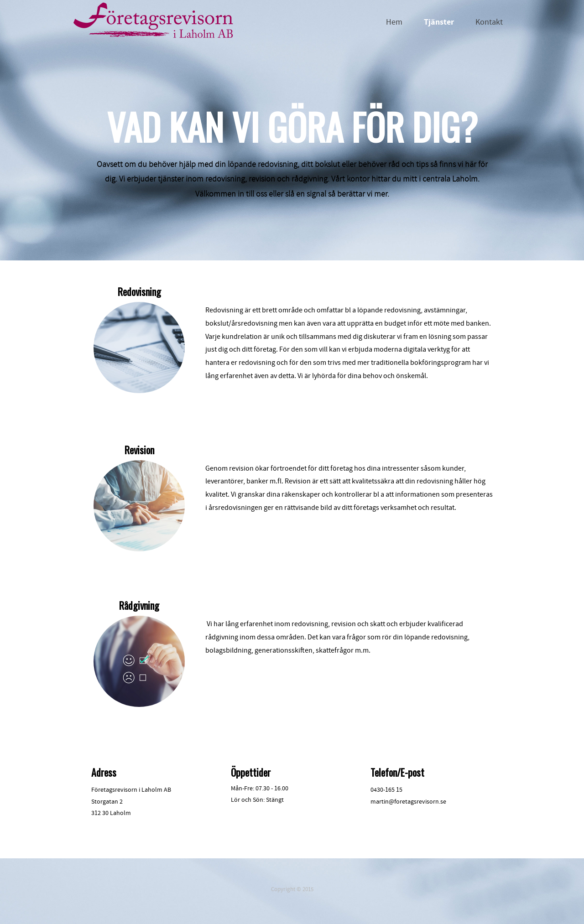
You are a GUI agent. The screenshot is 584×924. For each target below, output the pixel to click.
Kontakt (489, 22)
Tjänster (439, 22)
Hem (394, 22)
